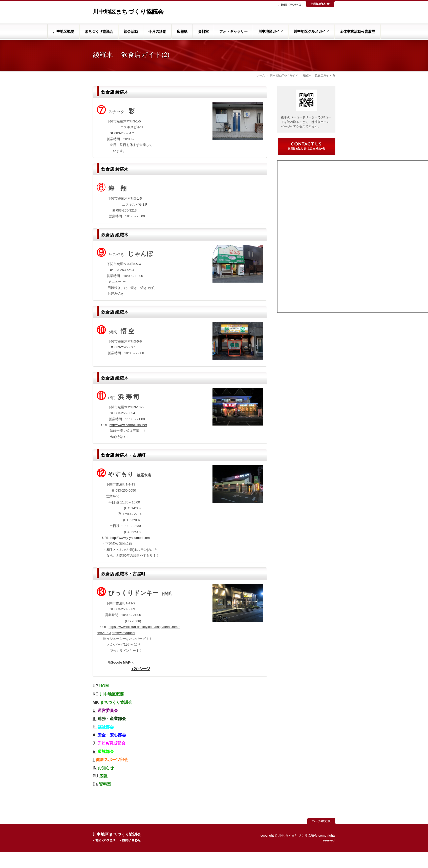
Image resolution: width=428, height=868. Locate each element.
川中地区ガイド (271, 31)
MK (96, 702)
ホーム (261, 75)
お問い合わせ (320, 4)
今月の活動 (157, 31)
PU (95, 776)
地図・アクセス (290, 5)
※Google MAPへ (121, 662)
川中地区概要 (63, 31)
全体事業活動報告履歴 (357, 31)
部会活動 (131, 31)
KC (95, 694)
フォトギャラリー (233, 31)
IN (95, 768)
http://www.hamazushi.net (128, 425)
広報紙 (182, 31)
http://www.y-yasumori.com (130, 538)
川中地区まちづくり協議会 (128, 12)
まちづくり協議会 (99, 31)
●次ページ (141, 669)
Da (95, 784)
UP (95, 686)
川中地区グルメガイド (311, 31)
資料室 (203, 31)
